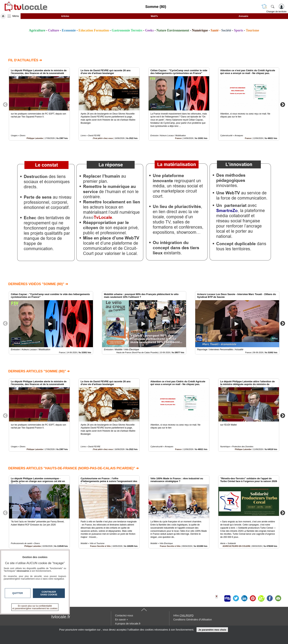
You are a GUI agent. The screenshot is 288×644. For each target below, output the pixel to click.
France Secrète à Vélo (100, 546)
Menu (16, 16)
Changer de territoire (276, 12)
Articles (65, 16)
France (178, 138)
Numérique (200, 30)
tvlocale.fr (61, 617)
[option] (39, 104)
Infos (183, 615)
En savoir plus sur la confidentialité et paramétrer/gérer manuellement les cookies (35, 607)
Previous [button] (5, 104)
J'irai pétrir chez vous (103, 138)
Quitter (18, 593)
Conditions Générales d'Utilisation (193, 620)
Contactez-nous (124, 615)
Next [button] (283, 104)
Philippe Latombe (35, 138)
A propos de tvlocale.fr (128, 624)
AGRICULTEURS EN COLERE (236, 546)
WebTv (154, 16)
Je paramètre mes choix (212, 630)
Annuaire (243, 16)
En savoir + (122, 620)
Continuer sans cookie (49, 593)
